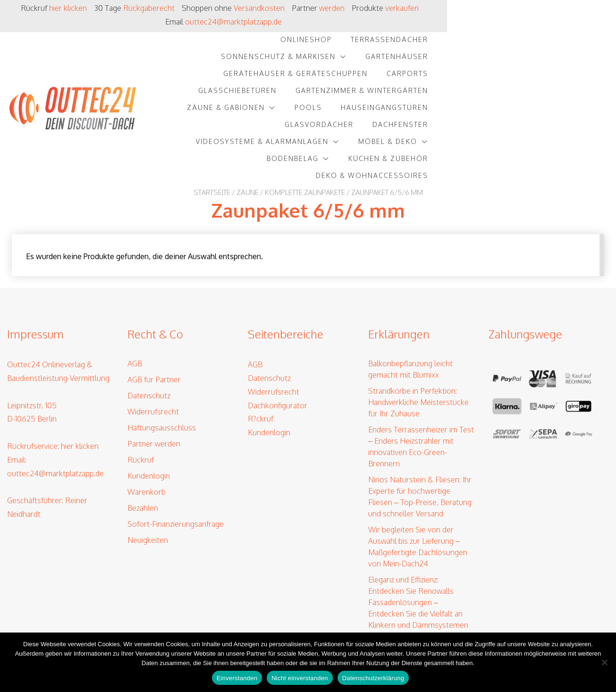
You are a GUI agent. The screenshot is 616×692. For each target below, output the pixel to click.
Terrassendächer (332, 26)
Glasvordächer (237, 77)
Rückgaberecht (174, 8)
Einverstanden (237, 678)
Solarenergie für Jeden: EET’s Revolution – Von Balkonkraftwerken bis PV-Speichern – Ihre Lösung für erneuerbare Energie (417, 593)
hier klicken (94, 8)
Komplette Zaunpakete (305, 111)
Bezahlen (143, 438)
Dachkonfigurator (278, 335)
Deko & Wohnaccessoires (541, 94)
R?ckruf (261, 348)
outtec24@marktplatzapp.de (520, 8)
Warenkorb (147, 422)
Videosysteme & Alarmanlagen (431, 77)
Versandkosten (285, 8)
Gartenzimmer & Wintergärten (271, 60)
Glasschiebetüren (558, 43)
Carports (479, 43)
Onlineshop (249, 26)
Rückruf (141, 389)
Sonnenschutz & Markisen (447, 26)
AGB (135, 293)
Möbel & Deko (557, 77)
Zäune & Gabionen (395, 60)
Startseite (212, 111)
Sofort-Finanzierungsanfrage (176, 454)
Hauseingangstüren (553, 60)
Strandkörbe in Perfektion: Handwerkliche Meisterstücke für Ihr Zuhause (418, 332)
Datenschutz (149, 325)
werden (357, 8)
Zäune (248, 111)
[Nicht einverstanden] (604, 662)
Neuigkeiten (148, 470)
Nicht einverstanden (300, 678)
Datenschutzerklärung (373, 678)
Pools (477, 60)
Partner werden (154, 373)
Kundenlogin (149, 405)
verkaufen (428, 8)
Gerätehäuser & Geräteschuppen (367, 43)
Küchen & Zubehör (426, 94)
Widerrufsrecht (153, 341)
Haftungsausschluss (162, 357)
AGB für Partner (154, 309)
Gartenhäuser (566, 26)
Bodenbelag (330, 94)
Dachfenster (318, 77)
